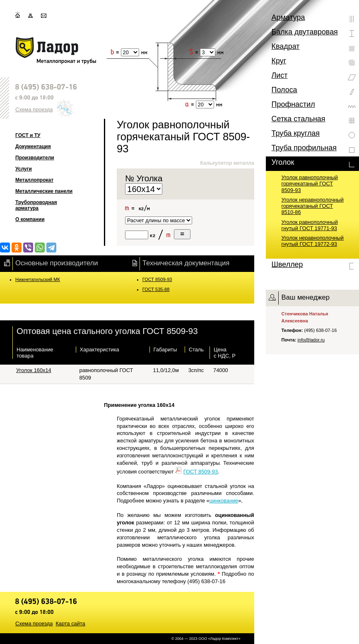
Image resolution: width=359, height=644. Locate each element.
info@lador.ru (311, 340)
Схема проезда (34, 109)
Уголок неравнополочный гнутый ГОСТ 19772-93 (313, 241)
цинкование (224, 501)
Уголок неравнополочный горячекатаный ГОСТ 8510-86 (313, 206)
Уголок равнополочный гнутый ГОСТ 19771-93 (310, 225)
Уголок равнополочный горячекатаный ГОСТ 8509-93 (310, 184)
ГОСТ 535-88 (156, 289)
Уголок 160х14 (34, 370)
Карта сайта (70, 624)
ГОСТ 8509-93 (157, 279)
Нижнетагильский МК (38, 279)
